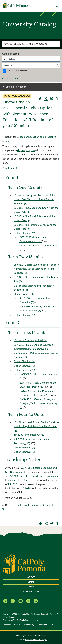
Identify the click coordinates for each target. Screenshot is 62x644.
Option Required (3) (24, 370)
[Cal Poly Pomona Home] (17, 6)
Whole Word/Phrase (17, 71)
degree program (26, 150)
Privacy (17, 625)
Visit (31, 587)
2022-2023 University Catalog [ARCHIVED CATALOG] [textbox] (26, 44)
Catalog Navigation (16, 87)
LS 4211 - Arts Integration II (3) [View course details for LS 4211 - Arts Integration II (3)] (31, 340)
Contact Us (31, 592)
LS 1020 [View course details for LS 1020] (13, 484)
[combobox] (31, 44)
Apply (31, 577)
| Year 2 (13, 168)
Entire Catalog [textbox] (10, 59)
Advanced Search (12, 78)
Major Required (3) (24, 294)
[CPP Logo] (24, 564)
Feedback (7, 625)
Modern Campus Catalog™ (36, 640)
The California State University (26, 620)
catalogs (22, 636)
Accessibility (29, 625)
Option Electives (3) (24, 233)
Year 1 (6, 168)
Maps (31, 582)
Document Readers (45, 625)
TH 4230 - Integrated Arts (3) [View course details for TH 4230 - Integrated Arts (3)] (30, 435)
